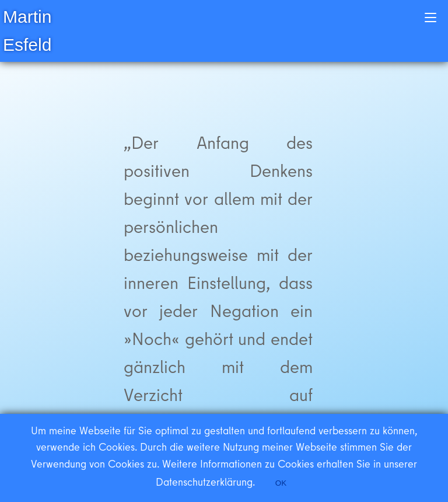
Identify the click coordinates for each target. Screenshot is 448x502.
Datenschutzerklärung (204, 482)
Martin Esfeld (27, 31)
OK (281, 483)
